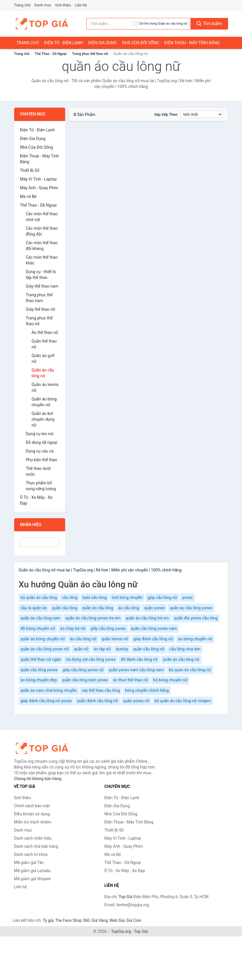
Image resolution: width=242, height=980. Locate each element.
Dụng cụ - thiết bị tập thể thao (41, 275)
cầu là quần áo (34, 608)
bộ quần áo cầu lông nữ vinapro (183, 701)
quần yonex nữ (136, 701)
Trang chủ (22, 5)
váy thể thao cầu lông (101, 690)
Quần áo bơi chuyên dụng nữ (43, 419)
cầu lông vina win (185, 649)
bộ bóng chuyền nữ (170, 680)
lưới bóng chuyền (127, 597)
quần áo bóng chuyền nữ (43, 639)
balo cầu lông (95, 597)
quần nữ (81, 649)
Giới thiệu (63, 5)
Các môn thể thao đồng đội (42, 231)
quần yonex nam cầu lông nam (136, 670)
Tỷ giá (48, 920)
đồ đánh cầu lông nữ (139, 659)
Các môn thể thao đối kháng (42, 246)
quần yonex (154, 608)
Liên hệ (81, 5)
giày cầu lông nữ (162, 597)
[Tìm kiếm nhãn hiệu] (110, 24)
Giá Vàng (100, 920)
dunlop (122, 649)
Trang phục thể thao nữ (90, 54)
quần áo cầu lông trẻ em (147, 618)
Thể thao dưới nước (38, 471)
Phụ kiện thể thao (41, 460)
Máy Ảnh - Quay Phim (39, 188)
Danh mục (43, 5)
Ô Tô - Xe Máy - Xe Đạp (36, 500)
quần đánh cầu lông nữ (97, 701)
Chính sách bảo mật (32, 806)
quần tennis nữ (115, 639)
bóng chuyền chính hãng (147, 690)
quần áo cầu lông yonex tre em (93, 618)
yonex (187, 597)
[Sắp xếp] (201, 114)
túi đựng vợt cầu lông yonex (91, 659)
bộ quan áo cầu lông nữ (190, 670)
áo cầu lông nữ (83, 639)
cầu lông (70, 597)
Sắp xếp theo (166, 114)
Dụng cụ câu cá (40, 451)
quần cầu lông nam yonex (85, 680)
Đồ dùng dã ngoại (42, 442)
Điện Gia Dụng (102, 43)
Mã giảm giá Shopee (32, 879)
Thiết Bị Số (30, 170)
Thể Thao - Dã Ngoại (51, 54)
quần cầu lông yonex (39, 670)
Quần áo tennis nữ (45, 387)
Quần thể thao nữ (44, 344)
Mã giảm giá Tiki (29, 863)
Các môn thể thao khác (42, 260)
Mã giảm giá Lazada (32, 871)
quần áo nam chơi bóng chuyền (49, 690)
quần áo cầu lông (98, 608)
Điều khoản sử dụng (32, 814)
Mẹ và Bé (28, 196)
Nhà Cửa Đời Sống (140, 43)
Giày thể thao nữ (41, 309)
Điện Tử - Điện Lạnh (64, 43)
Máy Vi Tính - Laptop (38, 179)
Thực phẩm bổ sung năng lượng (41, 486)
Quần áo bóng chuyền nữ (44, 402)
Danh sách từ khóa (31, 854)
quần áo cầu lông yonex (191, 608)
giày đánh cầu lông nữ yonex (46, 701)
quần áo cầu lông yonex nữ (45, 649)
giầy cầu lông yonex (108, 628)
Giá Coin (134, 920)
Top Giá (141, 931)
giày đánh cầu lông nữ (153, 639)
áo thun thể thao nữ (130, 680)
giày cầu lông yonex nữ (83, 670)
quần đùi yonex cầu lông (196, 618)
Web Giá (117, 920)
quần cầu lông (65, 608)
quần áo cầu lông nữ (181, 659)
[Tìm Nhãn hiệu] (40, 542)
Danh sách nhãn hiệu (33, 838)
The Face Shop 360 (72, 920)
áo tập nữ (102, 649)
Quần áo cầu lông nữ (43, 373)
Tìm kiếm (209, 24)
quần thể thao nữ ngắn (41, 659)
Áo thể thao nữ (45, 332)
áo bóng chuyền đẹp (39, 680)
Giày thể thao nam (42, 286)
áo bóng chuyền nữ (195, 639)
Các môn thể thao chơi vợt (42, 217)
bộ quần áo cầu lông (39, 597)
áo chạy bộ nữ (73, 628)
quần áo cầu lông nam (41, 618)
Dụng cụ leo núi (40, 434)
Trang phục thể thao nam (39, 298)
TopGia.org (121, 931)
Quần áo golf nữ (43, 358)
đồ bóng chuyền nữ (38, 628)
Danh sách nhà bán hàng (36, 846)
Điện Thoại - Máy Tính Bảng (192, 43)
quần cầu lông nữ (149, 649)
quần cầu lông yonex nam (154, 628)
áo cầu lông (129, 608)
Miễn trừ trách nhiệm (33, 822)
